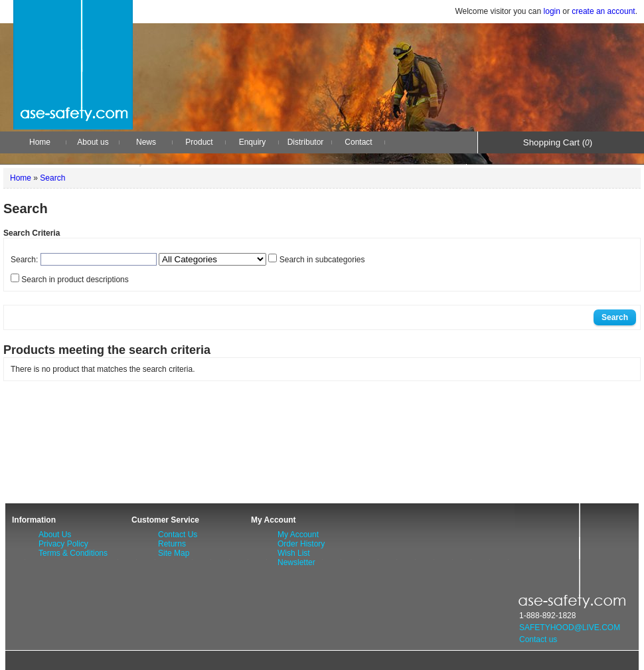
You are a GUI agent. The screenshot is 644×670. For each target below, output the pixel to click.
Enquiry (253, 142)
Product (199, 142)
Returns (172, 544)
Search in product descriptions (75, 280)
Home (40, 142)
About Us (55, 535)
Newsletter (296, 562)
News (146, 142)
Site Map (174, 553)
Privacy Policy (63, 544)
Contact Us (178, 535)
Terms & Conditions (73, 553)
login (552, 11)
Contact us (538, 639)
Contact (358, 142)
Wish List (294, 553)
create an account (603, 11)
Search (52, 178)
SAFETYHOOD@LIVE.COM (570, 628)
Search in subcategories (322, 260)
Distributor (306, 142)
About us (93, 142)
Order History (301, 544)
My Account (298, 535)
